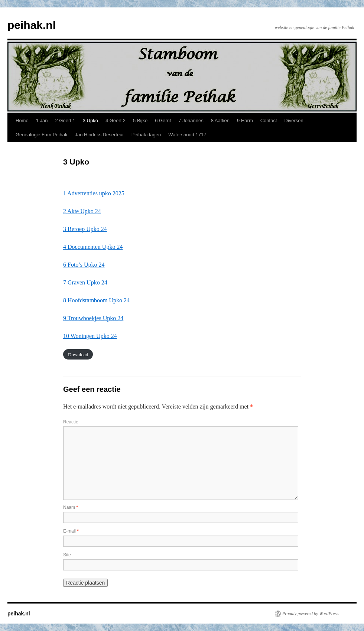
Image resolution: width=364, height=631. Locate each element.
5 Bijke (140, 121)
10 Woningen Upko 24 (90, 336)
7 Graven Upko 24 (85, 282)
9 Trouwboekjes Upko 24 (93, 318)
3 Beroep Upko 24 (85, 229)
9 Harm (245, 121)
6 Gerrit (163, 121)
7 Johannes (191, 121)
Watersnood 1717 (187, 135)
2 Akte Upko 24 (82, 211)
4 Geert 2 (116, 121)
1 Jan (42, 121)
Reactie (71, 422)
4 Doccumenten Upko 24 (93, 247)
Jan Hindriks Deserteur (99, 135)
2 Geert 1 (65, 121)
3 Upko (90, 121)
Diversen (294, 121)
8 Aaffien (220, 121)
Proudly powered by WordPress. (311, 614)
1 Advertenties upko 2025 (94, 193)
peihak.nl (32, 25)
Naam (71, 507)
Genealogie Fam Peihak (41, 135)
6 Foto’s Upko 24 (84, 265)
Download (78, 354)
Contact (269, 121)
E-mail (71, 531)
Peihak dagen (146, 135)
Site (67, 555)
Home (22, 121)
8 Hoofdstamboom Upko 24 (96, 300)
